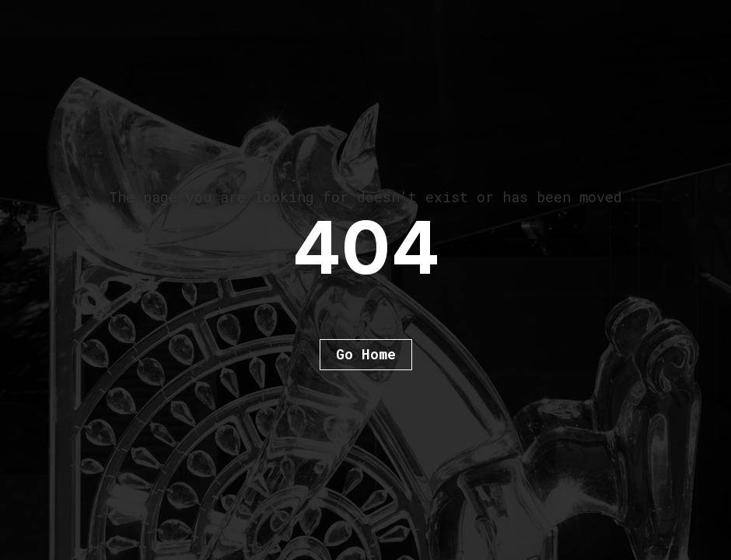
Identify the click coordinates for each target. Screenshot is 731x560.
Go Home (366, 354)
